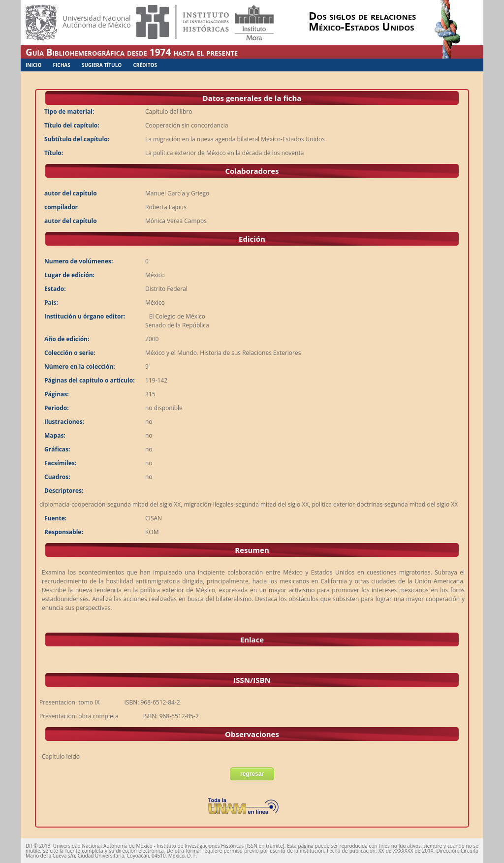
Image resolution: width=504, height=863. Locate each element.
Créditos (145, 65)
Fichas (62, 65)
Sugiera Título (102, 65)
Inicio (33, 65)
